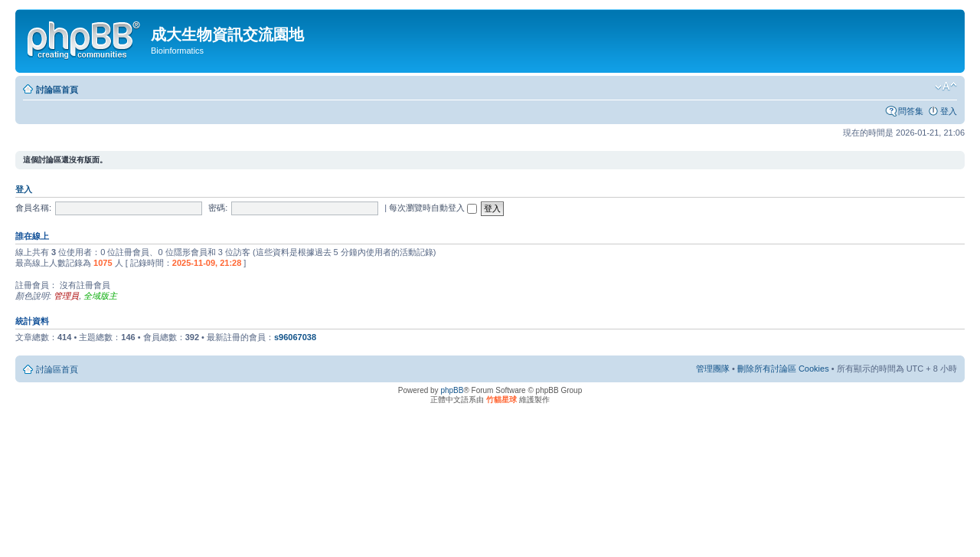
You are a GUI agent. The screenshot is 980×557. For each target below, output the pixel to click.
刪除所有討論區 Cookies (783, 369)
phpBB (452, 390)
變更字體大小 (946, 87)
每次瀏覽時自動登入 (433, 208)
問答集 (911, 111)
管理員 (66, 296)
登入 (949, 111)
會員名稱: (33, 208)
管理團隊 (713, 369)
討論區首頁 (57, 90)
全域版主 (100, 296)
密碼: (218, 208)
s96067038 (295, 337)
